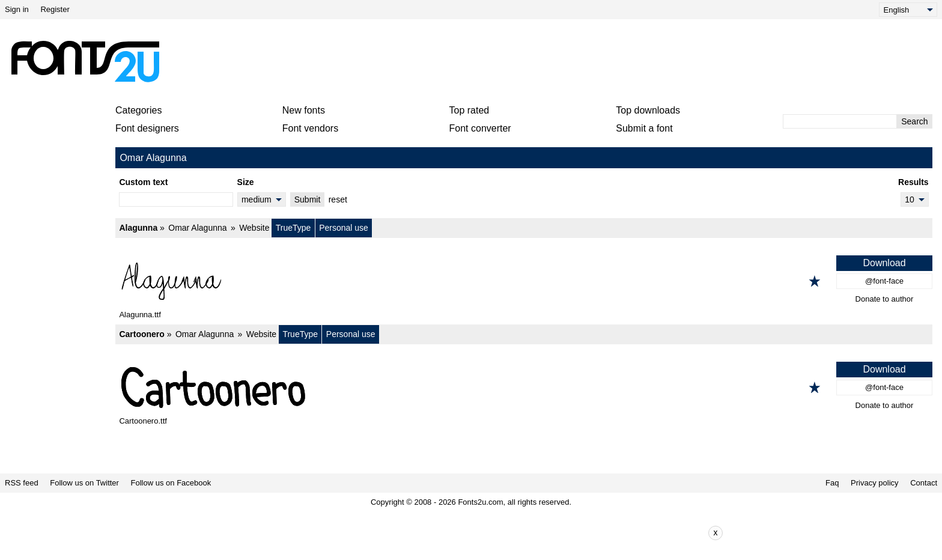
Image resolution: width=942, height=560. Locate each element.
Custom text (143, 182)
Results (913, 182)
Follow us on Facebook (171, 483)
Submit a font (644, 128)
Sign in (17, 9)
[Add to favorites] (815, 281)
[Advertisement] (476, 61)
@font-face (884, 281)
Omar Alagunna (197, 228)
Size (246, 182)
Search (914, 121)
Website (254, 228)
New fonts (304, 110)
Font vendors (310, 128)
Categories (138, 110)
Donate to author (885, 299)
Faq (832, 483)
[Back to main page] (85, 61)
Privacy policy (874, 483)
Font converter (480, 128)
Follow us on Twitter (84, 483)
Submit (308, 199)
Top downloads (648, 110)
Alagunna (138, 228)
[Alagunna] (524, 281)
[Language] (908, 10)
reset (338, 199)
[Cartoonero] (524, 388)
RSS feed (22, 483)
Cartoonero (141, 334)
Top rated (469, 110)
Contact (924, 483)
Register (55, 9)
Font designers (147, 128)
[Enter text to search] (840, 121)
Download (884, 263)
